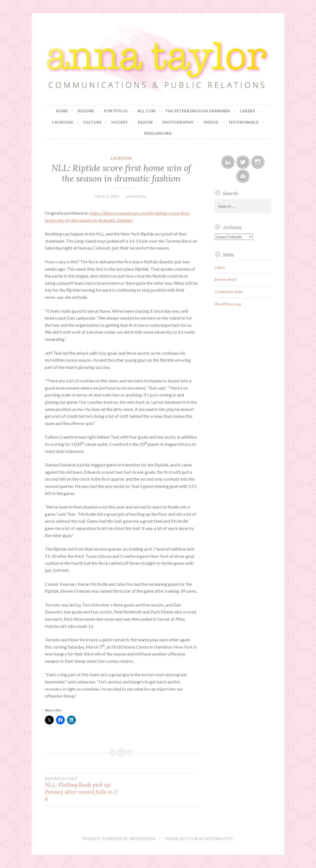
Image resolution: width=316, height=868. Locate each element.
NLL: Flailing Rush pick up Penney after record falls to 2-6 (83, 789)
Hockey (120, 122)
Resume (86, 111)
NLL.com (147, 111)
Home (62, 111)
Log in (220, 267)
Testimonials (243, 122)
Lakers (247, 111)
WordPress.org (228, 304)
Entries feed (225, 279)
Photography (178, 122)
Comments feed (229, 292)
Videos (211, 122)
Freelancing (158, 133)
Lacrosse (63, 122)
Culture (92, 122)
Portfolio (116, 111)
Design (145, 122)
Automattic (219, 839)
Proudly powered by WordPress (119, 839)
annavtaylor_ (137, 196)
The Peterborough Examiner (198, 111)
